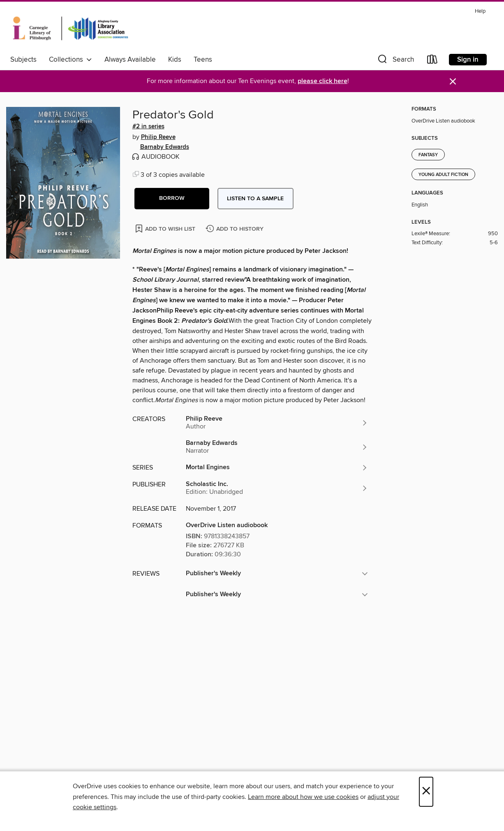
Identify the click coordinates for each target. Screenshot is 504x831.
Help (480, 11)
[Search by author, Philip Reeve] (277, 423)
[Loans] (432, 61)
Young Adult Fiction (443, 175)
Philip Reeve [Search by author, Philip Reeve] (158, 137)
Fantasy (428, 155)
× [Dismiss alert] (453, 82)
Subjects (23, 60)
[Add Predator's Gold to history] (236, 229)
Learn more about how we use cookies (303, 797)
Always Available (130, 60)
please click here (323, 81)
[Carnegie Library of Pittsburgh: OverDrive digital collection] (71, 28)
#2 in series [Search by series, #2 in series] (148, 127)
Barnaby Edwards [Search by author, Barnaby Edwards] (165, 147)
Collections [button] (71, 60)
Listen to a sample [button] (255, 199)
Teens (203, 60)
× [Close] (426, 792)
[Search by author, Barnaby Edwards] (277, 447)
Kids (175, 60)
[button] (395, 61)
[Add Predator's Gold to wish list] (166, 228)
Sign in (468, 60)
